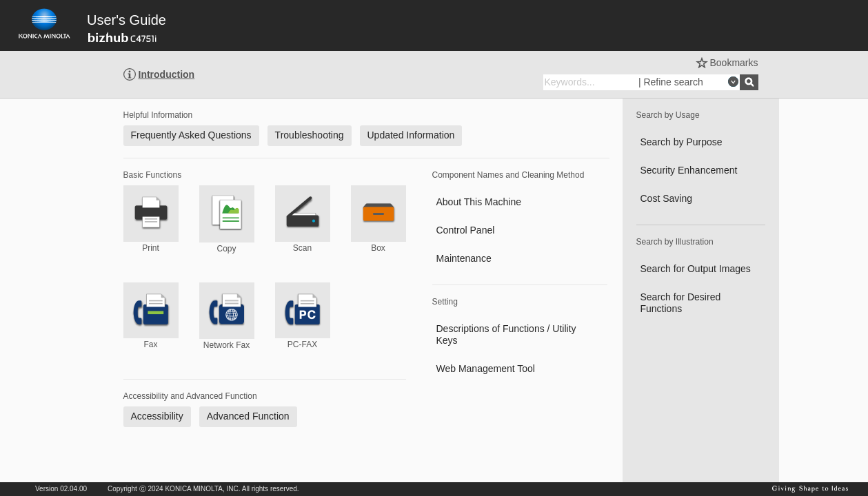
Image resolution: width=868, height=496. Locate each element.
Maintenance (464, 258)
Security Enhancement (689, 170)
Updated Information (411, 135)
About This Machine (479, 202)
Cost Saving (666, 198)
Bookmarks (734, 63)
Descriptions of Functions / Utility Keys (506, 334)
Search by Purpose (682, 142)
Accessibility (157, 416)
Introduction (167, 74)
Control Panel (466, 230)
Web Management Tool (486, 369)
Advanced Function (248, 416)
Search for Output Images (696, 269)
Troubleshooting (310, 135)
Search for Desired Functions (681, 303)
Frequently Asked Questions (191, 135)
